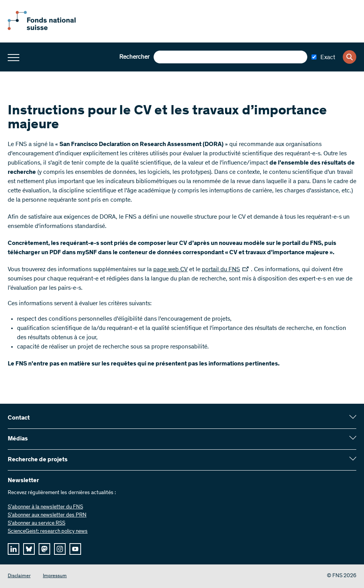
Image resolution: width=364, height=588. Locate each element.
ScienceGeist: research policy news (48, 532)
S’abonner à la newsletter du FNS (45, 507)
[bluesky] (29, 549)
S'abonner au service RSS (36, 523)
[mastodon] (44, 549)
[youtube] (75, 549)
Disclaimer (19, 576)
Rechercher (134, 57)
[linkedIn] (14, 549)
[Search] (350, 57)
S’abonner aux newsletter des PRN (47, 515)
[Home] (50, 29)
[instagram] (60, 549)
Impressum (55, 576)
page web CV (170, 270)
